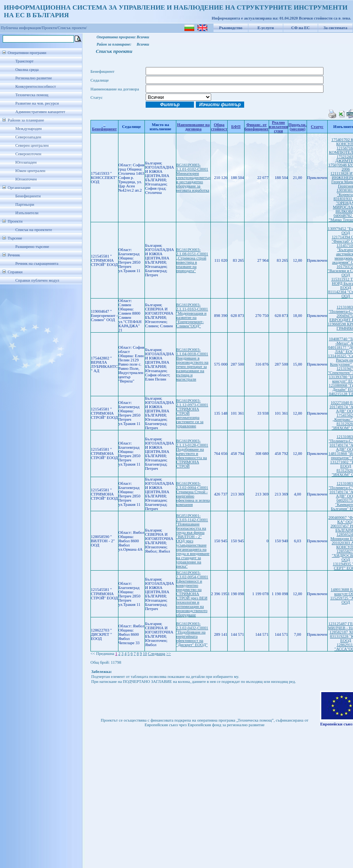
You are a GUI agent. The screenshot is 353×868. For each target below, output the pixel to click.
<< (93, 654)
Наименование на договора (193, 127)
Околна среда (27, 70)
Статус (317, 127)
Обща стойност (219, 127)
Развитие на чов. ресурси (37, 103)
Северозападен (28, 137)
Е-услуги (266, 28)
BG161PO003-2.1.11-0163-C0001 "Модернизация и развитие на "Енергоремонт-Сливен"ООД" (192, 315)
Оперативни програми (27, 53)
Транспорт (24, 61)
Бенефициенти (28, 196)
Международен (29, 129)
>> (169, 654)
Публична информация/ (21, 28)
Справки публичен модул (37, 280)
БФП (236, 127)
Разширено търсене (32, 247)
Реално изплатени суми (279, 127)
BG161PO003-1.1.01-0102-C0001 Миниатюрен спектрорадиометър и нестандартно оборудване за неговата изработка (193, 178)
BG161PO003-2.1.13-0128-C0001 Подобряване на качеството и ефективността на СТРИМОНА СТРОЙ (192, 454)
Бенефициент (104, 127)
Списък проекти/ (72, 28)
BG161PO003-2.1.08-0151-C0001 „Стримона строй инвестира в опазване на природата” (192, 260)
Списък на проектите (34, 230)
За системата (335, 28)
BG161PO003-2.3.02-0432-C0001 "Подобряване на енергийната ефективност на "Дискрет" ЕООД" (192, 634)
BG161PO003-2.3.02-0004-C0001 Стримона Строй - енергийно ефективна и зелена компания (193, 494)
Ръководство (231, 28)
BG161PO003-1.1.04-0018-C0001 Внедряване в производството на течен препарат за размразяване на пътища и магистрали (192, 364)
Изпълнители (27, 213)
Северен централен (32, 145)
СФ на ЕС (300, 28)
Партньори (25, 204)
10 (145, 654)
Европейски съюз (336, 724)
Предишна (105, 654)
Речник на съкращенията (37, 263)
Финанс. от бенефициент (257, 127)
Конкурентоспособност (36, 86)
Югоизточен (26, 179)
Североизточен (28, 154)
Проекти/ (50, 28)
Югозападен (26, 162)
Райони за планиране (26, 120)
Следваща (157, 654)
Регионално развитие (34, 78)
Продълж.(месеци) (298, 127)
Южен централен (30, 171)
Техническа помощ (32, 95)
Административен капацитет (40, 112)
